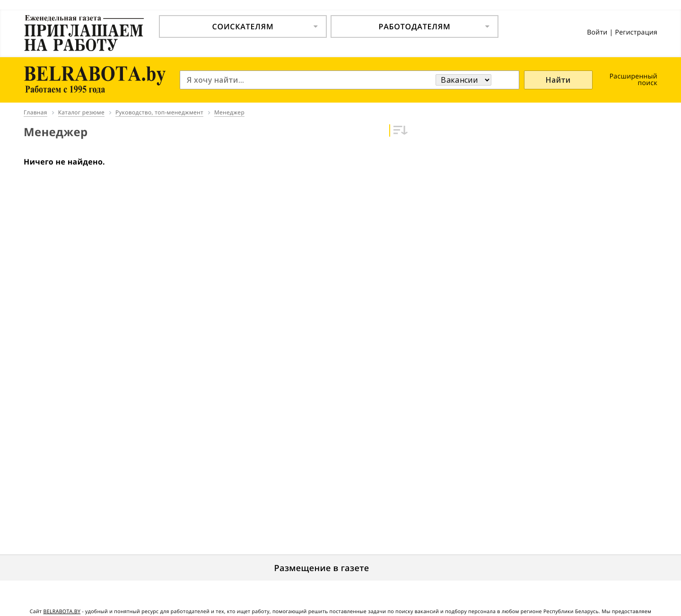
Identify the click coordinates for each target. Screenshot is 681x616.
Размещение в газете (322, 568)
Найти (558, 80)
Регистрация (636, 32)
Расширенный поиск (633, 80)
